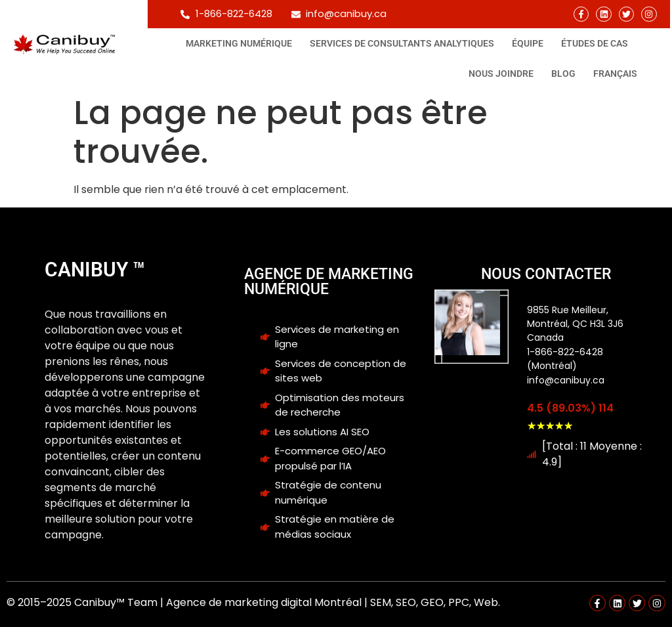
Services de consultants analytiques (402, 43)
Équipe (528, 43)
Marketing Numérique (239, 43)
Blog (563, 74)
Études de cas (595, 43)
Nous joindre (501, 74)
